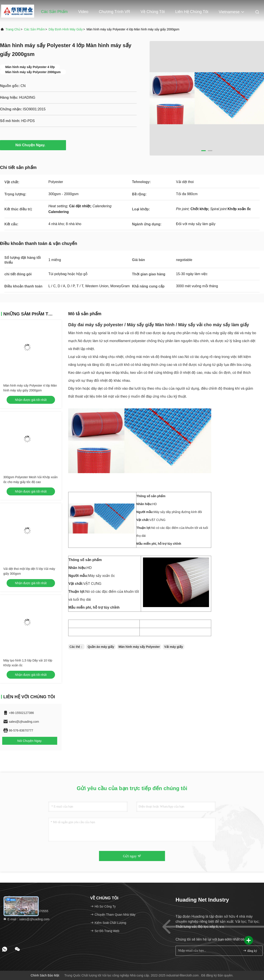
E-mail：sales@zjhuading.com (26, 919)
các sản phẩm (34, 29)
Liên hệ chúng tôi (192, 12)
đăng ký (250, 951)
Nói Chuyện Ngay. (33, 145)
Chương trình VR (114, 12)
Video (83, 12)
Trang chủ (21, 12)
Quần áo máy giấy (101, 647)
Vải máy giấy (173, 647)
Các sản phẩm (54, 12)
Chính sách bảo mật (45, 975)
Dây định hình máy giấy (66, 29)
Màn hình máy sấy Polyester (139, 647)
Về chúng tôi (153, 12)
